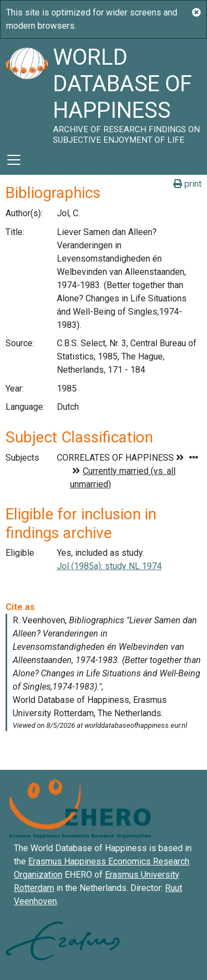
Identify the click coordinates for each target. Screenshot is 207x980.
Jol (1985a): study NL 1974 (109, 566)
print (187, 184)
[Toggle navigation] (14, 160)
